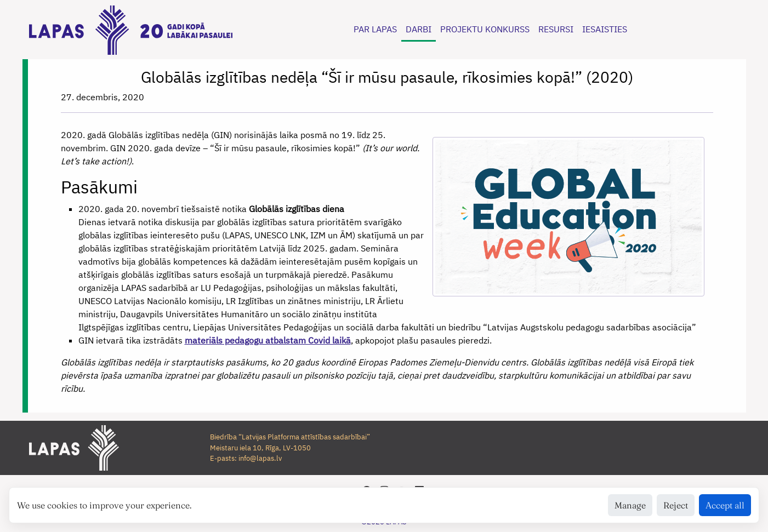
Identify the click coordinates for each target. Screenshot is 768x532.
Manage (630, 505)
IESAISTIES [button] (605, 29)
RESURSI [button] (556, 29)
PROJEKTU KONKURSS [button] (485, 29)
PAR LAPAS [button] (375, 29)
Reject (676, 505)
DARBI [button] (419, 29)
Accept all (725, 505)
